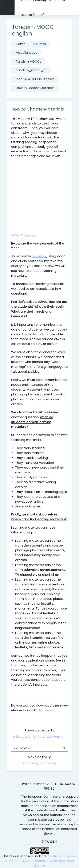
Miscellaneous (27, 53)
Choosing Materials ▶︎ (40, 763)
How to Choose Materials (35, 88)
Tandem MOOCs (29, 62)
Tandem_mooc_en (31, 70)
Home (21, 44)
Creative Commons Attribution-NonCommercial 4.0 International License (41, 861)
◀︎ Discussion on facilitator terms (38, 737)
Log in (39, 15)
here (48, 710)
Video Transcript (24, 235)
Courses (40, 44)
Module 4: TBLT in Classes (35, 79)
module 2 (39, 256)
